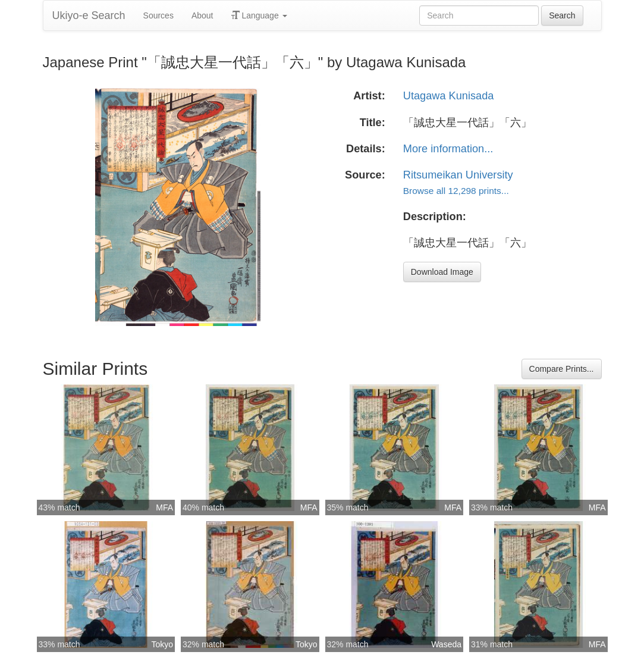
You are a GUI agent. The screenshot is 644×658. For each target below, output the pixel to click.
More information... (448, 149)
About (202, 15)
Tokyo (162, 644)
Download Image (442, 272)
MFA (164, 507)
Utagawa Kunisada (449, 96)
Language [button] (259, 15)
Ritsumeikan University (458, 175)
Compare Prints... (562, 369)
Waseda (446, 644)
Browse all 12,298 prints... (456, 191)
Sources (158, 15)
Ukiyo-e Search (89, 15)
